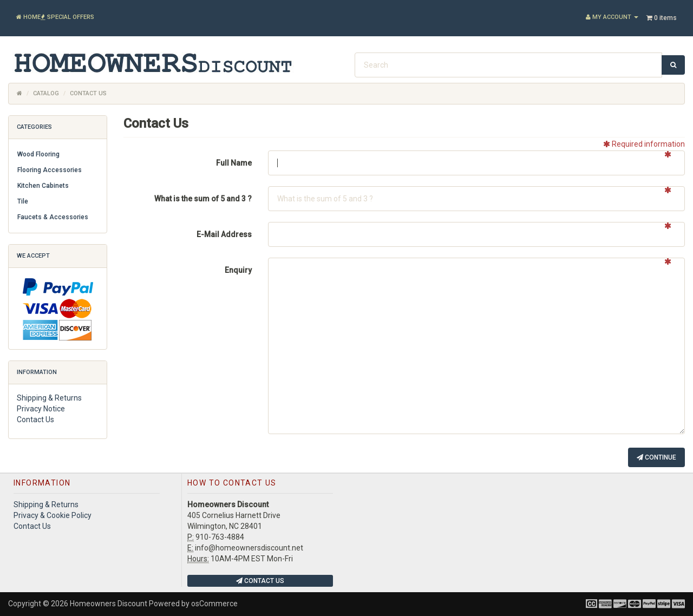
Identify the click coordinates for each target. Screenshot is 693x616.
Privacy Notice (41, 409)
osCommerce (214, 604)
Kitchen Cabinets (43, 186)
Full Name (234, 163)
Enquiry (238, 270)
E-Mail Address (224, 234)
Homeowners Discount (109, 604)
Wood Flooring (38, 154)
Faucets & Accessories (53, 217)
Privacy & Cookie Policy (53, 515)
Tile (23, 201)
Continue (656, 457)
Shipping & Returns (49, 398)
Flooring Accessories (50, 170)
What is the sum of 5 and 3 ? (203, 199)
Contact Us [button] (260, 581)
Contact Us (35, 420)
